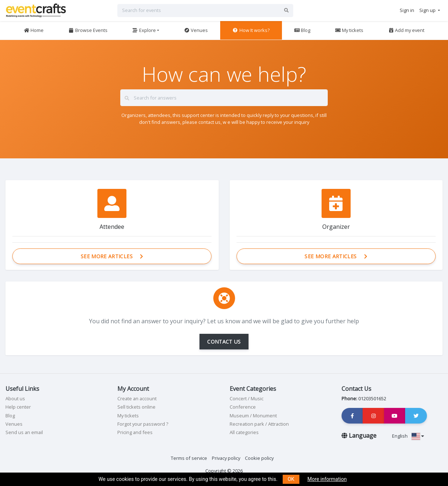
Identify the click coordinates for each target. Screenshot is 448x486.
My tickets (349, 30)
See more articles (112, 256)
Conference (243, 407)
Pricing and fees (135, 432)
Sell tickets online (136, 407)
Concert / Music (247, 398)
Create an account (137, 398)
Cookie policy (259, 458)
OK (291, 479)
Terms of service (189, 458)
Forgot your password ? (143, 424)
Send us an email (24, 432)
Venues (196, 30)
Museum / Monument (253, 416)
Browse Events (88, 30)
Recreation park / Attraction (259, 424)
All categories (244, 432)
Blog (302, 30)
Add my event (406, 30)
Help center (18, 407)
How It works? (251, 30)
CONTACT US (224, 342)
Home (34, 30)
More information (327, 479)
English (408, 436)
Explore (144, 30)
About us (15, 398)
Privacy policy (226, 458)
